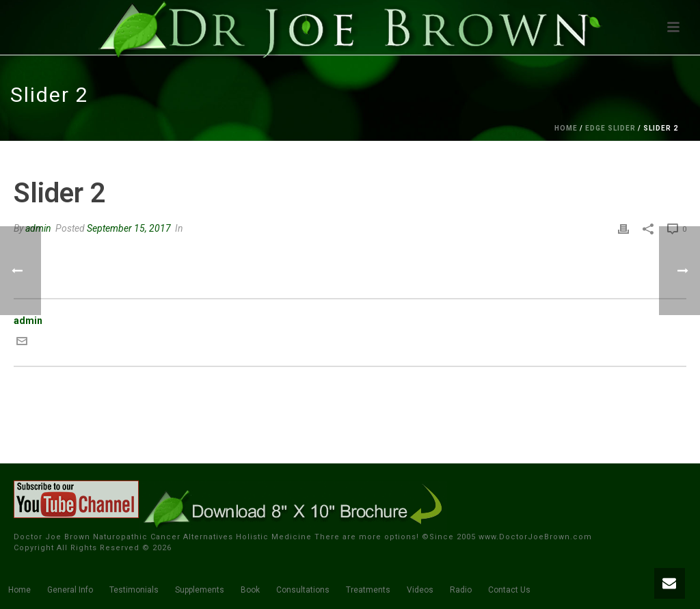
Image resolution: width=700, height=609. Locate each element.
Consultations (303, 590)
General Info (70, 590)
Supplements (200, 590)
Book (250, 590)
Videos (420, 590)
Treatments (368, 590)
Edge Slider (610, 128)
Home (566, 128)
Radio (461, 590)
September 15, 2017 (129, 228)
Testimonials (134, 590)
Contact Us (509, 590)
